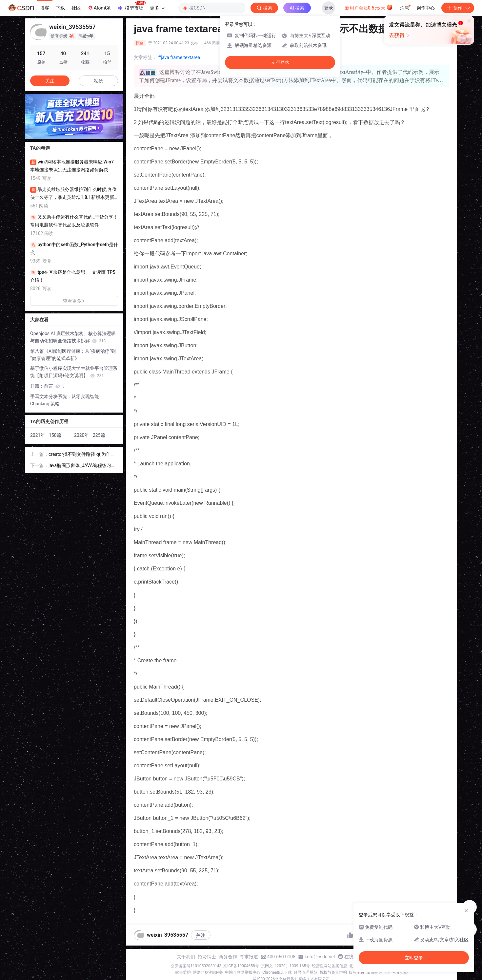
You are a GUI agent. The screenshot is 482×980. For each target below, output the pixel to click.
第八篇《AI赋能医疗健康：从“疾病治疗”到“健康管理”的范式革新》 (73, 355)
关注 (201, 935)
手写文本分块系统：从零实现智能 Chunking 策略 (65, 400)
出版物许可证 (378, 972)
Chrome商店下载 (277, 972)
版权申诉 (357, 972)
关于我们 (186, 957)
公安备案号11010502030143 (196, 966)
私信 (98, 81)
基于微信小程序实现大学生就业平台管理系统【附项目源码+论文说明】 (74, 372)
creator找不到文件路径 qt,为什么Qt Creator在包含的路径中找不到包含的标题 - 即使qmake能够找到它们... (82, 455)
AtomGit (99, 8)
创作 (458, 8)
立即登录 (280, 62)
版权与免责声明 (333, 972)
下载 (60, 8)
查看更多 (74, 301)
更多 (157, 8)
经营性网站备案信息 (330, 966)
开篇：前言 (47, 386)
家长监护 (183, 972)
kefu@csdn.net (320, 957)
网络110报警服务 (208, 972)
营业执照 (400, 972)
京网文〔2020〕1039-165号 (286, 966)
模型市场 (131, 6)
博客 (45, 8)
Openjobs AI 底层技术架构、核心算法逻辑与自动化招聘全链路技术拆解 (73, 337)
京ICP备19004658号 (241, 966)
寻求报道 (249, 957)
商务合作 (228, 957)
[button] (69, 135)
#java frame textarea (179, 57)
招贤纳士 (207, 957)
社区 (76, 8)
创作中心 (426, 8)
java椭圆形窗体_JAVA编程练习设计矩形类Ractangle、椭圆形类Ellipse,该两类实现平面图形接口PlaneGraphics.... (82, 466)
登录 (329, 8)
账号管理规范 (306, 972)
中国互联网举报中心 (243, 972)
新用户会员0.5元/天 (369, 7)
